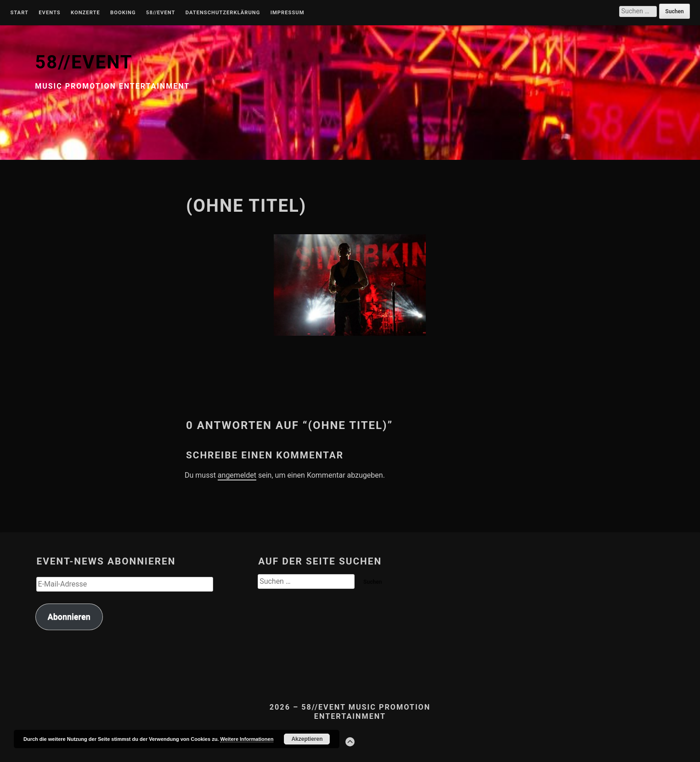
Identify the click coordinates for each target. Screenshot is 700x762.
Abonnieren (69, 617)
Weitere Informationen (247, 739)
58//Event (161, 13)
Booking (123, 13)
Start (19, 13)
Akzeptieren (307, 739)
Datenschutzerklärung (223, 13)
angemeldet (237, 475)
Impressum (288, 13)
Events (49, 13)
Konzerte (85, 13)
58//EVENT (84, 62)
